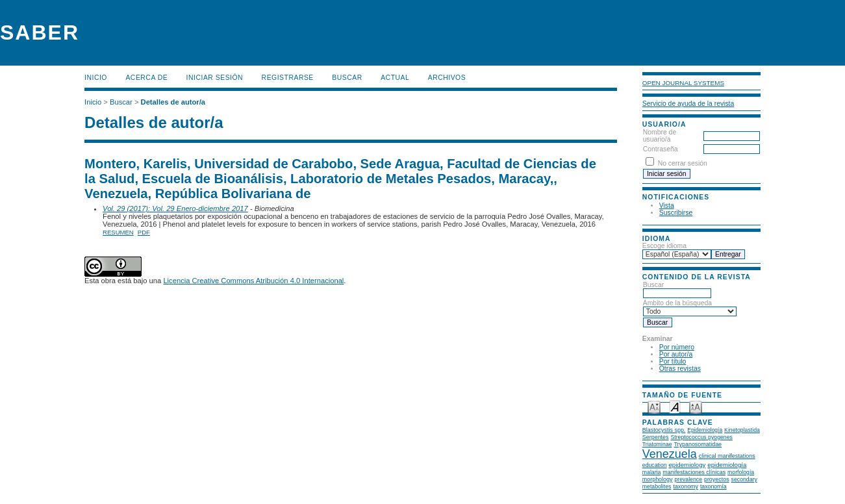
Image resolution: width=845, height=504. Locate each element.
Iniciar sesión (215, 78)
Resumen (118, 232)
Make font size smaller (654, 406)
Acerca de (146, 78)
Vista (667, 206)
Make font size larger (696, 406)
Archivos (447, 78)
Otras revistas (680, 369)
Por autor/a (676, 354)
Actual (395, 78)
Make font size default (675, 406)
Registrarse (288, 78)
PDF (144, 232)
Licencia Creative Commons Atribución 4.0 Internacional (253, 281)
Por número (677, 347)
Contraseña (661, 149)
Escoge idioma (664, 246)
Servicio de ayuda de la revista (688, 104)
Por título (673, 361)
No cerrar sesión (683, 163)
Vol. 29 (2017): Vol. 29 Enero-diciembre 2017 (175, 208)
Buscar (347, 78)
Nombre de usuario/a (660, 136)
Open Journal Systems (683, 83)
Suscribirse (676, 213)
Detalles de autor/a (173, 102)
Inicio (96, 78)
